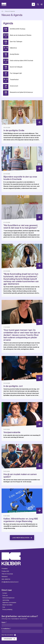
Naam (4, 622)
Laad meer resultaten (21, 538)
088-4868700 (6, 579)
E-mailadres (6, 629)
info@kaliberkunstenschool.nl (10, 582)
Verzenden (8, 639)
